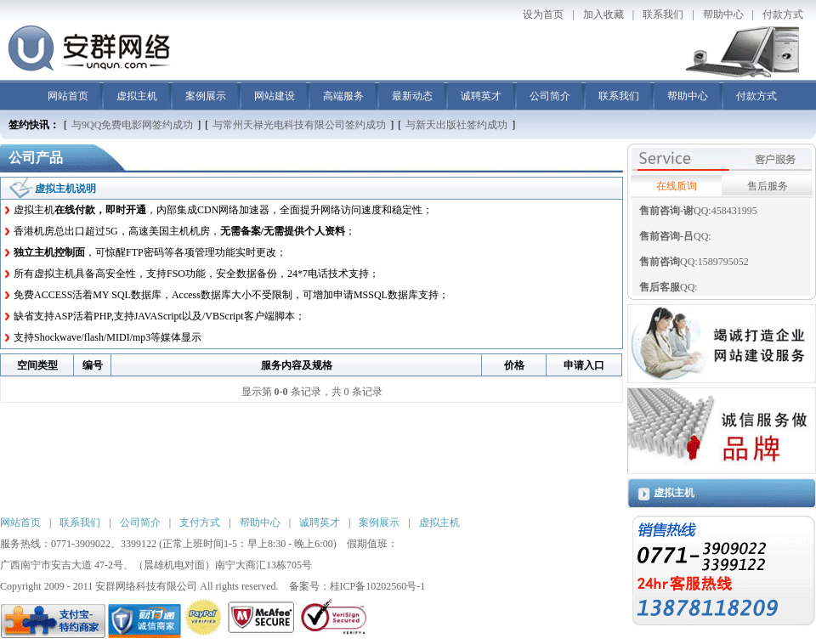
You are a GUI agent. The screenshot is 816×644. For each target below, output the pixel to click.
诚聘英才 (481, 96)
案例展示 (206, 96)
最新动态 (412, 96)
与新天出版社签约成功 (456, 125)
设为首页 (543, 14)
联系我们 (663, 14)
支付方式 (200, 523)
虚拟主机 (137, 96)
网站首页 (68, 96)
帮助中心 (723, 14)
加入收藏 (603, 14)
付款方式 (783, 14)
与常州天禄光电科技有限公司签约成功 (299, 125)
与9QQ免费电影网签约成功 (132, 125)
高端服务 (343, 96)
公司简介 (550, 96)
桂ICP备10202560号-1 (378, 586)
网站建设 (275, 96)
